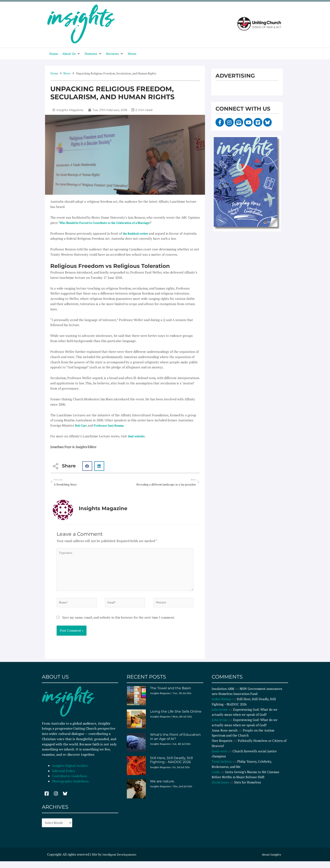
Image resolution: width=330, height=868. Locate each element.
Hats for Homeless (248, 788)
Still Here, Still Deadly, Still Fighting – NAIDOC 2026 (171, 766)
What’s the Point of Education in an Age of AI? (175, 742)
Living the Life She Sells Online (176, 717)
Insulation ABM (223, 695)
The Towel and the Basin (171, 694)
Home (54, 73)
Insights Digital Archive (70, 771)
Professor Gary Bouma (111, 425)
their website (137, 436)
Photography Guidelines (70, 787)
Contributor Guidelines (70, 782)
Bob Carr (81, 425)
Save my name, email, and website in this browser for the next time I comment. (119, 623)
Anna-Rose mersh (225, 736)
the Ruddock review (137, 233)
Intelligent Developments (121, 861)
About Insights (271, 861)
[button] (71, 54)
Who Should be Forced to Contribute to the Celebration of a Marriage (110, 223)
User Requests (222, 746)
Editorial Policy (64, 777)
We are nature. (162, 787)
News (67, 73)
